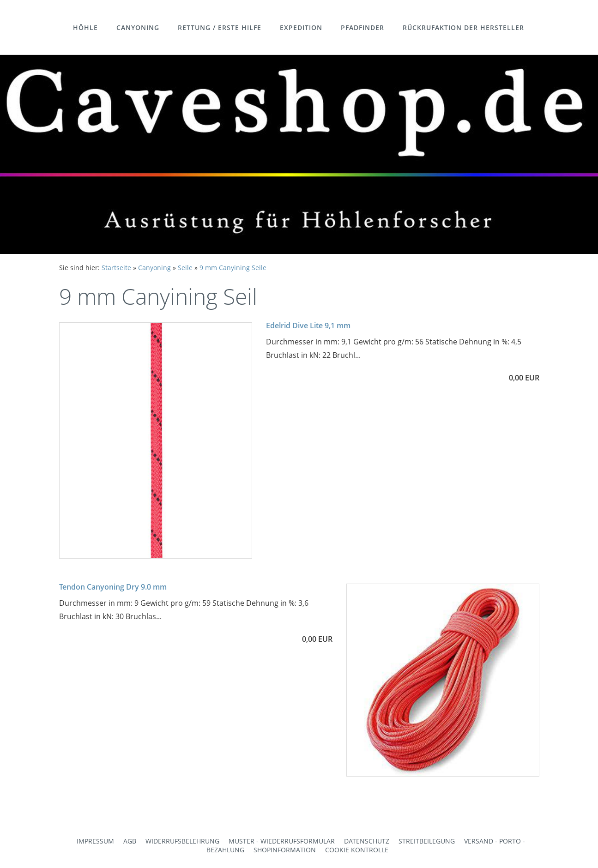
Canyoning (138, 27)
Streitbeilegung (427, 841)
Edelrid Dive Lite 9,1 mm (308, 325)
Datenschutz (367, 841)
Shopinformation (285, 850)
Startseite (116, 268)
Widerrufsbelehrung (182, 841)
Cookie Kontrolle (357, 850)
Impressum (95, 841)
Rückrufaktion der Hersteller (463, 27)
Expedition (301, 27)
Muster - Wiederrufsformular (282, 841)
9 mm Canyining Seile (233, 268)
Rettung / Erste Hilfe (220, 27)
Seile (185, 268)
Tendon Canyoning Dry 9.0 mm (113, 587)
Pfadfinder (362, 27)
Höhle (85, 27)
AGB (130, 841)
